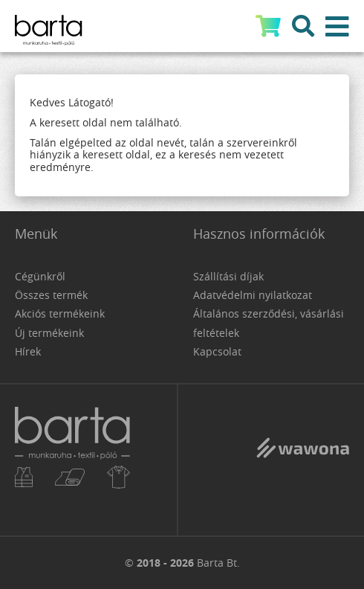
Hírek (28, 351)
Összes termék (51, 295)
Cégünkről (40, 276)
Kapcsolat (217, 351)
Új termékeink (49, 333)
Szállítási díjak (228, 276)
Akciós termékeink (60, 313)
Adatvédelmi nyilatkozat (253, 295)
